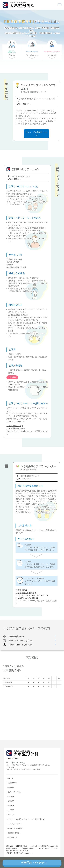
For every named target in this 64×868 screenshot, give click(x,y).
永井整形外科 (27, 848)
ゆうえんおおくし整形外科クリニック (43, 846)
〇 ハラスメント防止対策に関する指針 (31, 595)
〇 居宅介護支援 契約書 (25, 593)
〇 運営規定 (20, 590)
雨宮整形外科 (11, 848)
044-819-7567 (25, 479)
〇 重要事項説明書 (14, 426)
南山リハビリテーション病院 (16, 851)
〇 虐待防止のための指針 (26, 598)
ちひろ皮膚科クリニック (47, 848)
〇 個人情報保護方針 (15, 428)
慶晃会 (9, 846)
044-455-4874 (25, 104)
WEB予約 (34, 863)
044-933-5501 (16, 179)
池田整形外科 (20, 846)
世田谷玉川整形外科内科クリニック (19, 853)
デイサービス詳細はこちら (37, 132)
